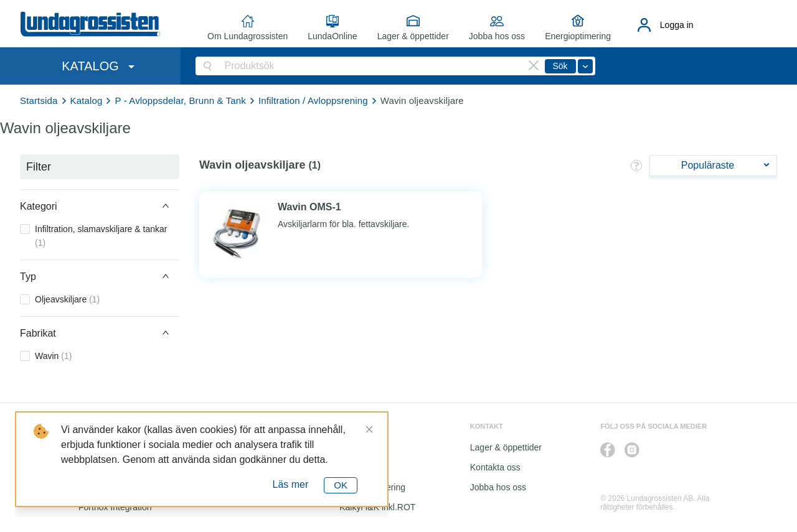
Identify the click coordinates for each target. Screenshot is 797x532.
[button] (100, 206)
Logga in (677, 25)
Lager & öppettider (413, 36)
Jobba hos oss (497, 36)
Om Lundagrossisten (248, 36)
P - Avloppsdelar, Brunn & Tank (180, 100)
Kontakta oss (495, 467)
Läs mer (291, 484)
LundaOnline (332, 36)
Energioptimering (578, 36)
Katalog (87, 100)
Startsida (39, 100)
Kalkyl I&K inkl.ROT (377, 507)
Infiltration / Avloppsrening (313, 100)
